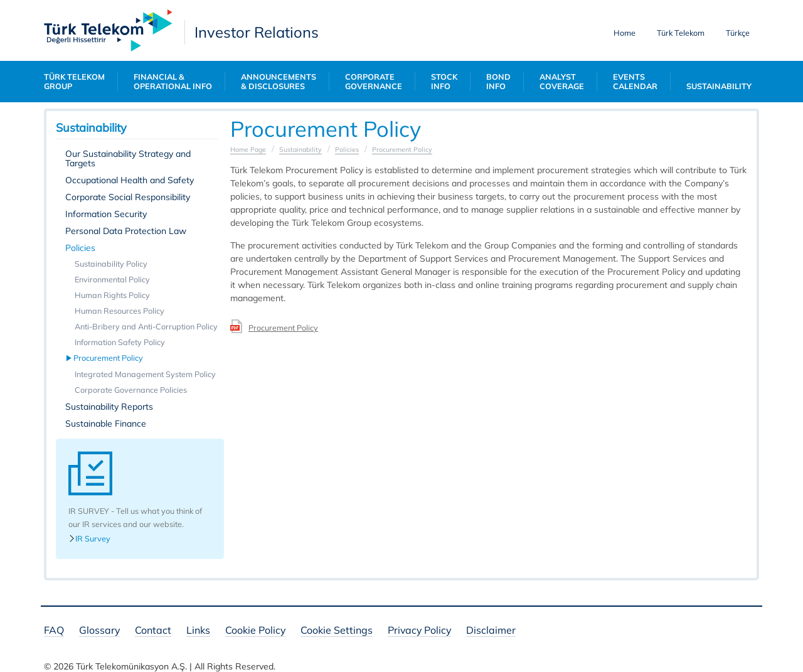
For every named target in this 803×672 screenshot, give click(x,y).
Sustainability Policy (111, 264)
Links (198, 631)
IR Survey (89, 539)
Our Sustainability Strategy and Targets (128, 158)
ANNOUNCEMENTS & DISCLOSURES (279, 82)
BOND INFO (498, 82)
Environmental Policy (112, 279)
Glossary (99, 631)
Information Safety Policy (120, 342)
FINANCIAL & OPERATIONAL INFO (173, 82)
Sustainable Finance (106, 424)
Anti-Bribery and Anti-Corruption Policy (146, 326)
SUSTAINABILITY (719, 86)
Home (625, 33)
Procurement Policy (109, 358)
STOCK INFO (444, 82)
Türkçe (738, 33)
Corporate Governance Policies (131, 390)
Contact (153, 631)
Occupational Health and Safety (130, 180)
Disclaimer (491, 631)
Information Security (106, 214)
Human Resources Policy (120, 311)
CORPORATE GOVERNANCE (374, 82)
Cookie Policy (255, 631)
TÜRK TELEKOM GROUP (74, 82)
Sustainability (300, 149)
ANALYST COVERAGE (562, 82)
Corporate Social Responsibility (128, 197)
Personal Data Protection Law (126, 231)
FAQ (54, 631)
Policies (80, 248)
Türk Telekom (681, 33)
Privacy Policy (419, 631)
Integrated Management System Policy (145, 374)
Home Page (248, 149)
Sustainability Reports (109, 407)
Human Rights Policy (112, 295)
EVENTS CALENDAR (635, 82)
